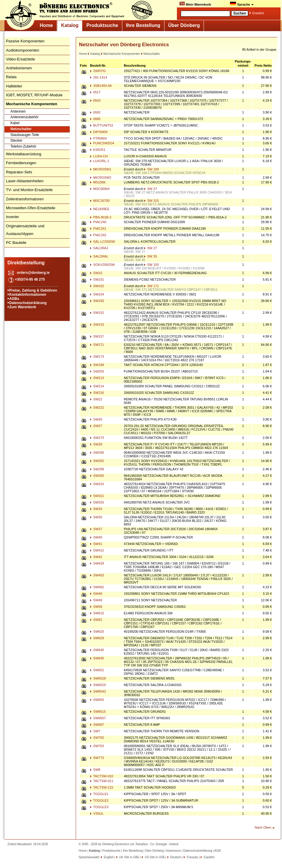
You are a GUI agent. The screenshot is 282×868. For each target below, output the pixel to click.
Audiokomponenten (23, 50)
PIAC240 (98, 222)
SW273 (97, 438)
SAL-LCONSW (102, 242)
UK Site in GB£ (129, 857)
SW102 (97, 286)
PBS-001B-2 (101, 217)
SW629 (97, 638)
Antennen (18, 111)
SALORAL (99, 256)
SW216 (97, 393)
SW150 (97, 301)
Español (209, 857)
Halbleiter (14, 86)
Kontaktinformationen (28, 295)
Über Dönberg (184, 25)
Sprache (242, 4)
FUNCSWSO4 (102, 143)
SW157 (97, 336)
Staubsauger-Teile (25, 135)
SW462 (97, 587)
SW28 (96, 444)
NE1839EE (100, 209)
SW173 (97, 357)
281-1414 (99, 77)
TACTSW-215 (102, 787)
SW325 (97, 502)
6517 (95, 92)
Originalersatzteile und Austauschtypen (25, 230)
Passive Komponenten (25, 41)
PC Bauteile (16, 243)
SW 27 (150, 189)
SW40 (96, 537)
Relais (11, 77)
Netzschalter (21, 129)
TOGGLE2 (99, 800)
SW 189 (151, 169)
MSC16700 (100, 201)
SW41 (96, 544)
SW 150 (151, 265)
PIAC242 (98, 235)
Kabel (15, 123)
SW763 (97, 746)
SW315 (97, 484)
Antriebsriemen (19, 68)
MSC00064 (100, 189)
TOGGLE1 (99, 794)
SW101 (97, 279)
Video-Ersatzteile (20, 59)
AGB (217, 851)
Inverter (12, 217)
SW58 (96, 607)
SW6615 (98, 712)
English (108, 857)
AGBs (14, 299)
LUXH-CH (99, 156)
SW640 (97, 650)
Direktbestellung (26, 263)
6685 (95, 119)
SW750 (97, 738)
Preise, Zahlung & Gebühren (33, 290)
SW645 (97, 658)
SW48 (96, 594)
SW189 (97, 365)
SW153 (97, 324)
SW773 (97, 758)
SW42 (96, 557)
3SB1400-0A (101, 86)
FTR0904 (98, 138)
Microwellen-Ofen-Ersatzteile (31, 208)
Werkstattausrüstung (24, 154)
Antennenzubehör (24, 117)
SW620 (97, 632)
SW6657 (98, 718)
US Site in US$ (155, 857)
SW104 (97, 294)
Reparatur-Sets (19, 172)
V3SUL (97, 813)
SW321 (97, 496)
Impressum (174, 851)
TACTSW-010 (102, 776)
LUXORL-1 (100, 161)
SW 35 (150, 256)
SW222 (97, 407)
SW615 (97, 613)
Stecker (16, 140)
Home (46, 25)
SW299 (97, 469)
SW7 (95, 731)
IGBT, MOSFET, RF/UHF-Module (34, 95)
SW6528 (98, 678)
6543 (95, 100)
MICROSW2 (101, 178)
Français (192, 857)
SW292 (97, 461)
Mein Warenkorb (195, 4)
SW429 (97, 563)
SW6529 (98, 685)
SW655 (97, 700)
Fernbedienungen (21, 163)
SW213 (97, 378)
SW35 (96, 517)
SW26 (96, 419)
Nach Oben (263, 827)
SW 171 (151, 286)
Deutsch (175, 857)
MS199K (98, 182)
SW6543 (98, 691)
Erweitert (258, 13)
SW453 (97, 575)
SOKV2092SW (102, 265)
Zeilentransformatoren (25, 199)
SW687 (97, 725)
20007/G (98, 71)
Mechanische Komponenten (121, 54)
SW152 (97, 313)
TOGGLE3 (99, 807)
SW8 (95, 770)
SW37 (96, 529)
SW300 (97, 476)
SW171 (97, 345)
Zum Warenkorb (23, 307)
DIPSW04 (99, 132)
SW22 (96, 399)
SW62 (96, 620)
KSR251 (98, 150)
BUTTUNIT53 (102, 125)
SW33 (96, 509)
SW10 (96, 273)
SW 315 (151, 201)
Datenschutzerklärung (28, 303)
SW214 (97, 386)
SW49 (96, 600)
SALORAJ (99, 248)
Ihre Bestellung (143, 25)
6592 (95, 112)
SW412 (97, 550)
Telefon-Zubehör (23, 146)
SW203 (97, 371)
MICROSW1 (101, 169)
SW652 (97, 670)
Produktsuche (102, 25)
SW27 (96, 426)
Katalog (70, 25)
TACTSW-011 (102, 781)
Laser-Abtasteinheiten (25, 181)
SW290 (97, 453)
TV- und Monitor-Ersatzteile (29, 190)
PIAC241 (98, 228)
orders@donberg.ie (33, 273)
